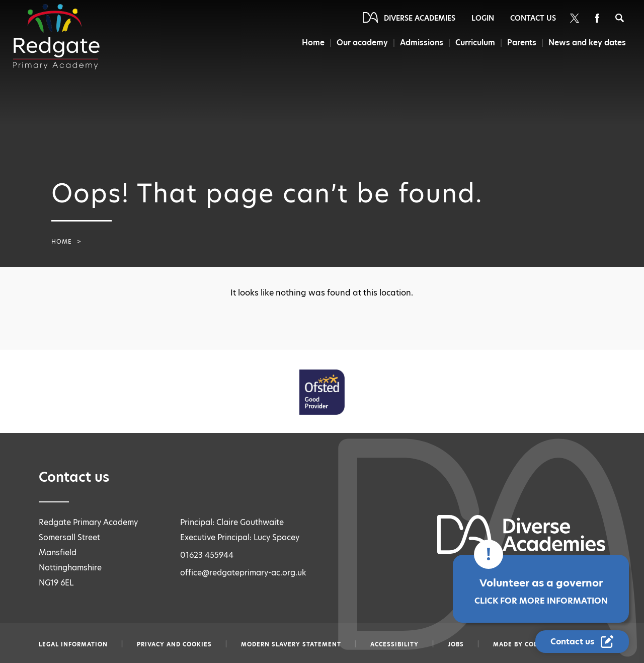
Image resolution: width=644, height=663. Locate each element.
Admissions (422, 43)
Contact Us (533, 18)
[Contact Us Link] (582, 642)
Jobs (456, 644)
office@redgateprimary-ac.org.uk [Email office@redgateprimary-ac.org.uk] (243, 573)
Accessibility (394, 644)
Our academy (362, 43)
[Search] (620, 18)
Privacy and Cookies (174, 644)
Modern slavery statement (291, 644)
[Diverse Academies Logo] (56, 37)
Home (313, 43)
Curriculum (475, 43)
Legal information (73, 644)
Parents (522, 43)
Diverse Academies (420, 18)
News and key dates (587, 43)
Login (483, 18)
